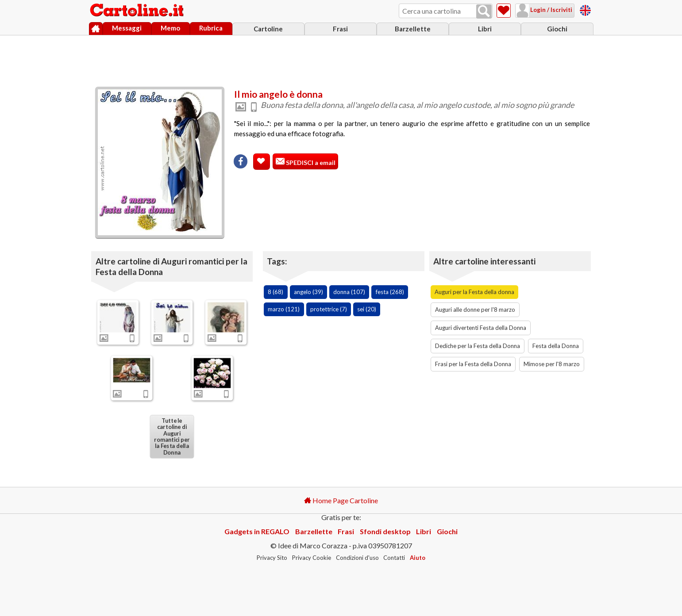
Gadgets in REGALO (257, 531)
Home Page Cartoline (341, 500)
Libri (485, 29)
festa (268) (390, 292)
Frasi (340, 29)
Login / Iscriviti (551, 10)
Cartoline (268, 29)
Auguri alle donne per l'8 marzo (475, 310)
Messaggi (127, 28)
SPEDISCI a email (310, 163)
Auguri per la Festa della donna (474, 292)
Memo (170, 28)
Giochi (557, 29)
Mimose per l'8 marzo (552, 364)
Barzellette (413, 29)
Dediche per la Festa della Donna (478, 346)
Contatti (394, 558)
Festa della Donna (556, 346)
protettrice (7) (329, 309)
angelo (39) (308, 292)
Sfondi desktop (385, 531)
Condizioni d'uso (357, 558)
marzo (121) (284, 309)
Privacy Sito (272, 558)
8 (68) (275, 292)
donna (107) (349, 292)
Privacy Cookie (312, 558)
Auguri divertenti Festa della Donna (481, 328)
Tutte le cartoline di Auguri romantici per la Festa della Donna (172, 436)
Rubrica (211, 28)
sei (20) (367, 309)
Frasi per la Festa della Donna (473, 364)
